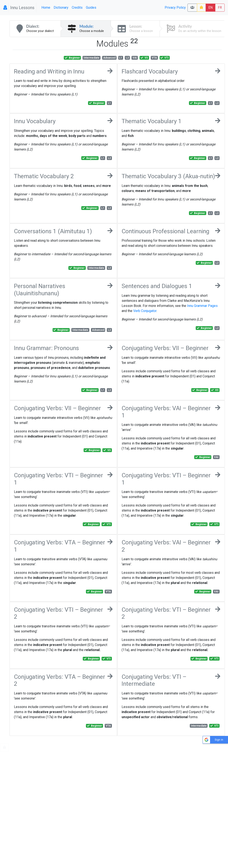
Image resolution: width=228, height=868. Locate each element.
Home (46, 8)
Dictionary (61, 8)
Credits (77, 8)
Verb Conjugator (145, 311)
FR (220, 8)
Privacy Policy (175, 8)
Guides (91, 8)
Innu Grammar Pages (202, 306)
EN (210, 8)
